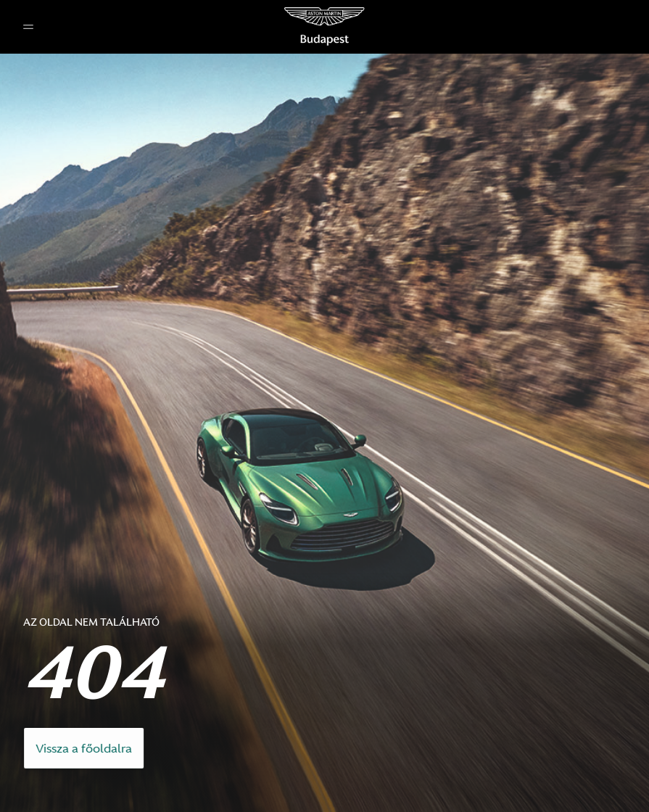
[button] (28, 27)
